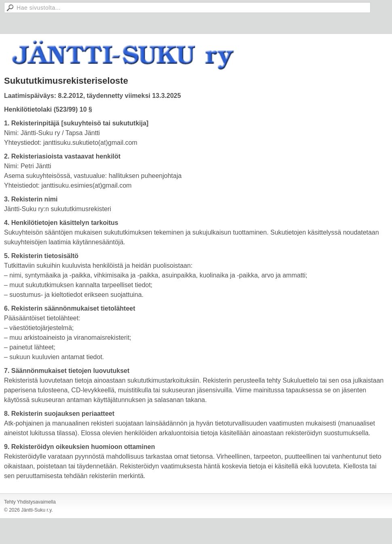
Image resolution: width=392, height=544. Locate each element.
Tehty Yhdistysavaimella (30, 502)
